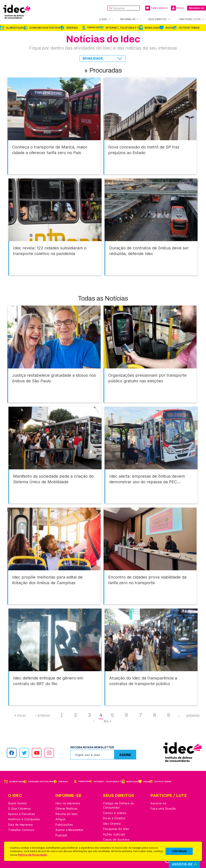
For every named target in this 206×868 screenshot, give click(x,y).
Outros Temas (189, 28)
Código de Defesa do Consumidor (119, 805)
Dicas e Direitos (114, 818)
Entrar (177, 8)
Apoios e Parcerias (22, 814)
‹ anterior (43, 715)
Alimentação (15, 28)
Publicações (64, 825)
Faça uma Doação (163, 808)
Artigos (61, 819)
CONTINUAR (179, 851)
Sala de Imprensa (20, 825)
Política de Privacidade (32, 855)
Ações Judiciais (114, 834)
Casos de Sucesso (116, 839)
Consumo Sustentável (46, 28)
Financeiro (94, 27)
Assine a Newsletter (70, 830)
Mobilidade (153, 28)
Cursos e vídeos (115, 813)
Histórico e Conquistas (24, 819)
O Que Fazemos (20, 808)
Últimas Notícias (67, 808)
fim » (108, 721)
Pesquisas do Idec (116, 829)
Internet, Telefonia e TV (123, 28)
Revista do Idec (67, 814)
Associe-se (196, 8)
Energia (72, 28)
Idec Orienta (112, 824)
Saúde (170, 28)
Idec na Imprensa (68, 803)
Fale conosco (157, 8)
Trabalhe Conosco (21, 830)
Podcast (61, 835)
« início (20, 715)
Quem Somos (17, 803)
